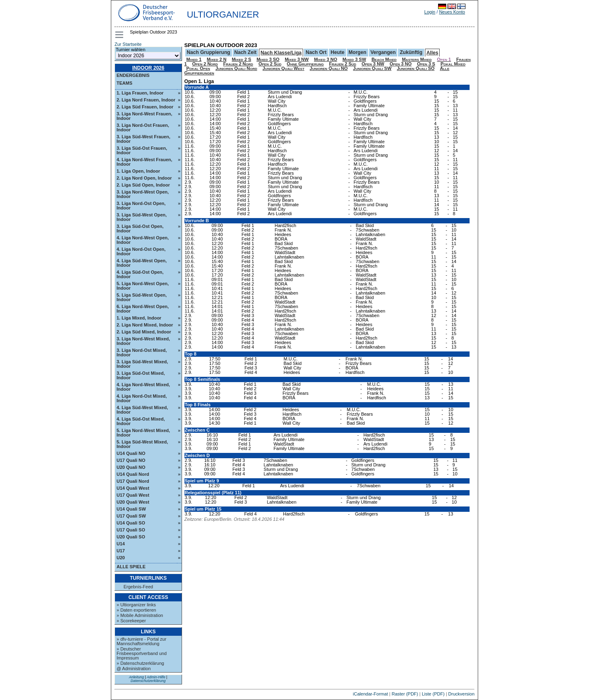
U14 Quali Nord (133, 474)
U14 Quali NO (131, 453)
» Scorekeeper (131, 621)
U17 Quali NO (131, 460)
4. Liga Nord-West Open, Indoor (143, 240)
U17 (121, 551)
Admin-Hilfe (156, 677)
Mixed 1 (194, 59)
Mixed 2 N (217, 59)
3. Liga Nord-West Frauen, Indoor (144, 116)
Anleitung (136, 677)
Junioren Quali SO (416, 68)
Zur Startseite (128, 44)
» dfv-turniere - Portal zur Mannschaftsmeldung (142, 641)
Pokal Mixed (453, 64)
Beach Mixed (384, 59)
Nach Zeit (245, 52)
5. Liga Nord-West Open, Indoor (143, 286)
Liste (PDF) (433, 694)
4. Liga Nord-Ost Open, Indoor (141, 251)
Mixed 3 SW (354, 59)
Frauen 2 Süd (343, 64)
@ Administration (134, 668)
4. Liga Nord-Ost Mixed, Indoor (142, 398)
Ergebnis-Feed (138, 587)
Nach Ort (316, 52)
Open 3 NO (401, 64)
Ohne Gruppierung (305, 64)
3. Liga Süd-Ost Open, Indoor (140, 228)
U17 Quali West (133, 495)
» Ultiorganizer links (136, 605)
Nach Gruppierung (209, 52)
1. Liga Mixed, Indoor (139, 318)
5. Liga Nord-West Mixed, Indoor (143, 433)
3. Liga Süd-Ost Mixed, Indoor (141, 375)
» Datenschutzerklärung (140, 663)
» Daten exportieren (136, 610)
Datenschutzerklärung (148, 681)
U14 (121, 544)
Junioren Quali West (283, 68)
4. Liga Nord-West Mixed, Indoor (143, 387)
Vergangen (383, 52)
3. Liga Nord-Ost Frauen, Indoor (143, 127)
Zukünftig (411, 52)
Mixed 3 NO (326, 59)
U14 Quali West (133, 488)
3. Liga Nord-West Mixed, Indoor (143, 341)
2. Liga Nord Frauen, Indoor (146, 100)
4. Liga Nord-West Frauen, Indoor (144, 162)
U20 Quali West (133, 502)
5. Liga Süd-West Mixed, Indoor (142, 444)
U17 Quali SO (131, 530)
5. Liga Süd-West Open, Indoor (142, 297)
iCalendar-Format (371, 694)
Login (430, 12)
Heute (337, 52)
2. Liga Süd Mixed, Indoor (144, 332)
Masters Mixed (417, 59)
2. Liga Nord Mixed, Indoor (145, 325)
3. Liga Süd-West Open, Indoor (142, 217)
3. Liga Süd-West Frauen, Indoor (143, 139)
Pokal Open (198, 68)
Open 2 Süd (270, 64)
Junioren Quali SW (372, 68)
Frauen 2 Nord (238, 64)
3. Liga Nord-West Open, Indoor (143, 194)
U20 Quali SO (131, 537)
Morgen (357, 52)
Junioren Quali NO (329, 68)
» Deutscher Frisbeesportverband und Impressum (142, 653)
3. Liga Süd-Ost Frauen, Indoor (142, 150)
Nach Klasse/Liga (281, 53)
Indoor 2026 (148, 68)
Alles (433, 53)
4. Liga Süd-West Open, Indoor (142, 263)
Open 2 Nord (205, 64)
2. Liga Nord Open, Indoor (144, 178)
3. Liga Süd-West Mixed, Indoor (142, 364)
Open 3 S (426, 64)
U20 (121, 558)
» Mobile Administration (140, 615)
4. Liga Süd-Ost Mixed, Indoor (141, 421)
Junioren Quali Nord (236, 68)
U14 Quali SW (131, 509)
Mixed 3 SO (268, 59)
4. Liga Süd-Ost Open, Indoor (140, 274)
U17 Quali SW (131, 516)
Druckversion (461, 694)
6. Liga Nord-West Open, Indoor (143, 309)
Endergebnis (133, 75)
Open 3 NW (373, 64)
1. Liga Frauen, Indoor (140, 93)
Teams (125, 83)
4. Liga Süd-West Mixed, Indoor (142, 410)
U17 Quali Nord (133, 481)
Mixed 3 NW (297, 59)
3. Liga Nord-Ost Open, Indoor (141, 206)
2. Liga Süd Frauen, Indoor (145, 107)
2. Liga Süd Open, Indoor (143, 185)
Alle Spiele (131, 567)
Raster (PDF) (405, 694)
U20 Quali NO (131, 467)
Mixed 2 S (242, 59)
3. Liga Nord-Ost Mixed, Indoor (142, 352)
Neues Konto (452, 12)
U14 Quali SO (131, 523)
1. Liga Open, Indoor (138, 171)
